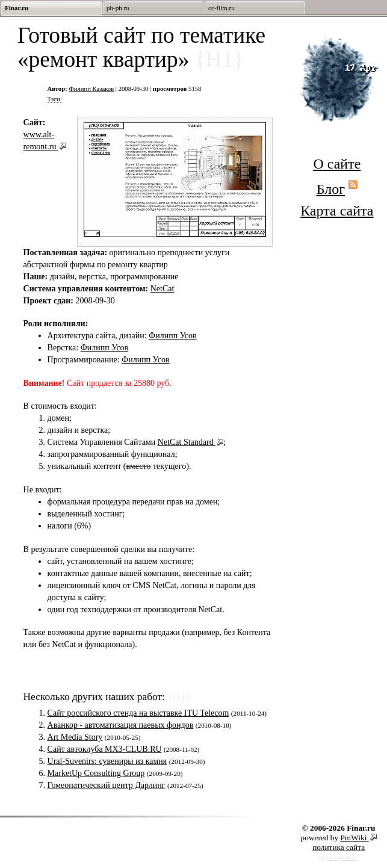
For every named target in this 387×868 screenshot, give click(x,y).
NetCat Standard (187, 442)
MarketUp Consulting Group (96, 773)
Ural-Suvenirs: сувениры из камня (107, 761)
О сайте (337, 164)
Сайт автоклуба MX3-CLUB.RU (105, 749)
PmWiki (354, 838)
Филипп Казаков (91, 89)
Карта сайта (337, 211)
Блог (331, 189)
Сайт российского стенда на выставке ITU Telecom (138, 713)
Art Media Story (75, 737)
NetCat (163, 289)
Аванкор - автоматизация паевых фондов (121, 725)
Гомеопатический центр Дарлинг (107, 785)
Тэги (54, 99)
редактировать (339, 857)
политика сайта (339, 847)
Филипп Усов (173, 336)
